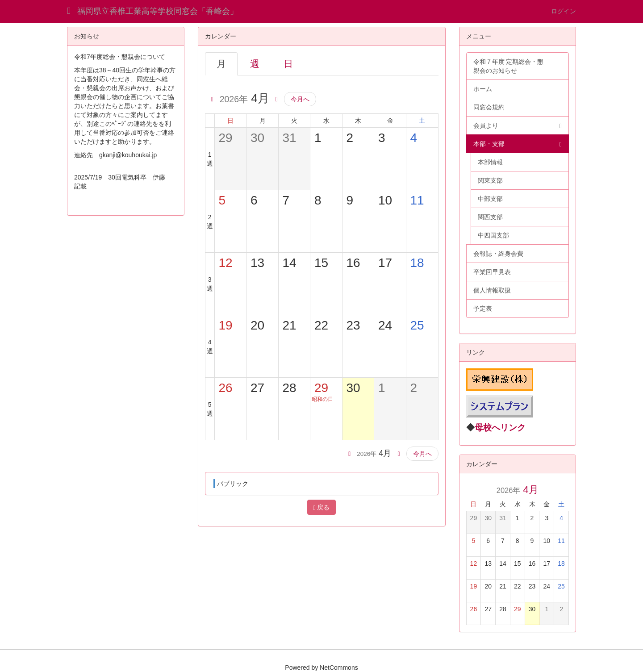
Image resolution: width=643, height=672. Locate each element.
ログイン (564, 11)
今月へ (300, 99)
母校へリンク (500, 428)
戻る (321, 507)
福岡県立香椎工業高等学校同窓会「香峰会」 (158, 11)
